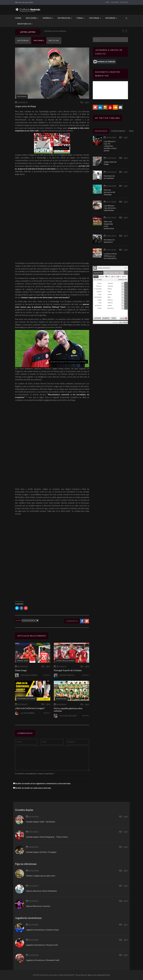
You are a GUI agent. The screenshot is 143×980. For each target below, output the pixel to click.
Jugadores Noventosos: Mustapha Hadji (43, 960)
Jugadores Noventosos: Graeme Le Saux (42, 930)
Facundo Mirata (29, 675)
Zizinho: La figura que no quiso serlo (41, 876)
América (48, 18)
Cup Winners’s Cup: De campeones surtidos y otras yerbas (110, 146)
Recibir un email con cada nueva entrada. (33, 788)
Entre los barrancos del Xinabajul (109, 192)
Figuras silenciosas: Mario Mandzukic (42, 891)
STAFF (108, 2)
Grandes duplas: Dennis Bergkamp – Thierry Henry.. (47, 837)
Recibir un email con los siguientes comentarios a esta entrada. (43, 783)
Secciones (32, 18)
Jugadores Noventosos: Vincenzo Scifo (42, 945)
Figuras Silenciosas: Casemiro (38, 906)
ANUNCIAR (115, 2)
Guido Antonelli (29, 620)
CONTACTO (124, 2)
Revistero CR (25, 24)
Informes (111, 18)
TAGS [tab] (131, 131)
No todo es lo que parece (109, 241)
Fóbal (81, 18)
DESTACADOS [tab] (101, 131)
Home (18, 18)
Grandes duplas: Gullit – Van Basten (40, 822)
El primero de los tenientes (109, 177)
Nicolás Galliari (68, 716)
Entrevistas (65, 18)
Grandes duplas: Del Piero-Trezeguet (41, 852)
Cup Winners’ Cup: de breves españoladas (110, 208)
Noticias (54, 40)
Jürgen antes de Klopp (53, 31)
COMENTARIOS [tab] (118, 131)
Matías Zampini (67, 675)
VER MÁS (47, 675)
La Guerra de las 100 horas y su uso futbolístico (110, 256)
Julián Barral (28, 713)
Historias (95, 18)
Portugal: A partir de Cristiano (68, 670)
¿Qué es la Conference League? (30, 708)
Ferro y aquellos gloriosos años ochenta (68, 710)
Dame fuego (21, 670)
